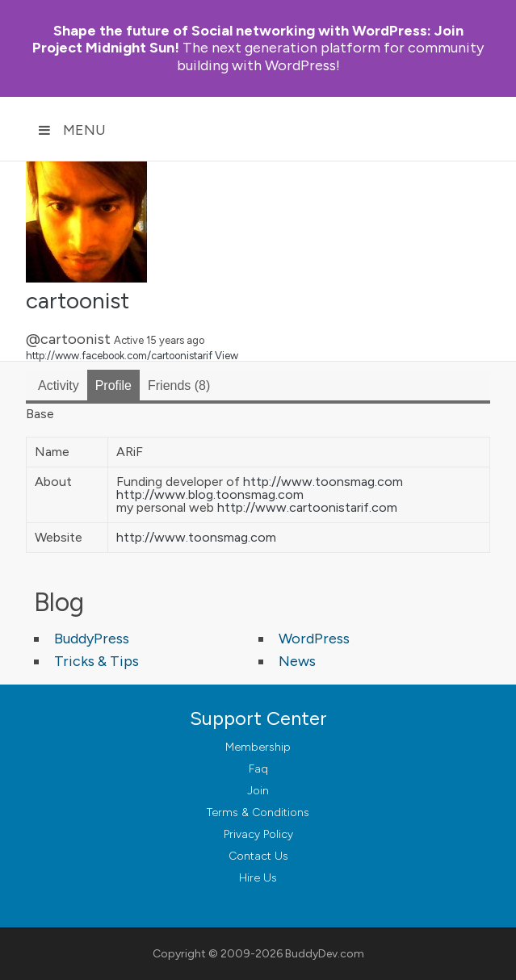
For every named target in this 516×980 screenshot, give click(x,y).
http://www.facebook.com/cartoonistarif (119, 356)
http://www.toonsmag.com (323, 482)
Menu (72, 130)
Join (258, 791)
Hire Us (258, 878)
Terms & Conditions (258, 812)
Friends (179, 385)
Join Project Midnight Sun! (248, 39)
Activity (59, 385)
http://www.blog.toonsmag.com (210, 494)
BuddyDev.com (325, 954)
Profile (113, 385)
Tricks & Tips (96, 661)
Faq (258, 769)
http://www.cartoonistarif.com (307, 507)
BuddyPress (92, 639)
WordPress (314, 639)
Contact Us (258, 856)
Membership (258, 747)
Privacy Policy (258, 834)
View (227, 356)
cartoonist (78, 300)
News (297, 661)
